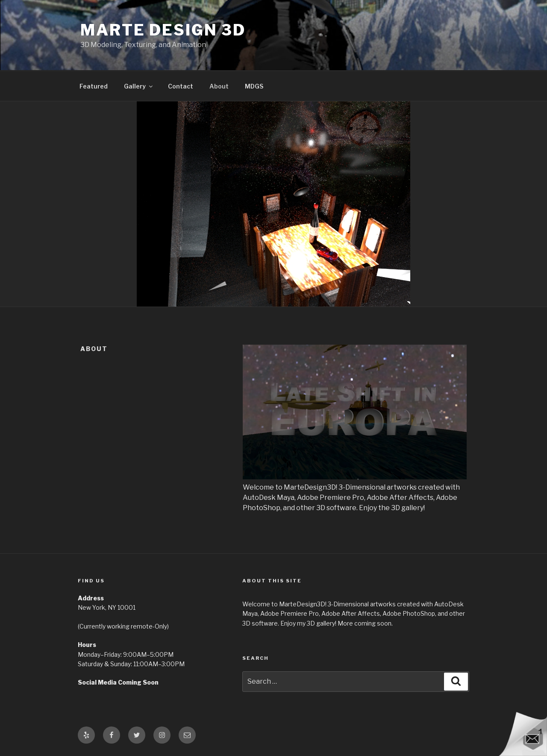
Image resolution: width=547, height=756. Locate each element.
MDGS (254, 86)
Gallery (139, 86)
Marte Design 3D (163, 30)
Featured (94, 86)
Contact (181, 86)
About (219, 86)
